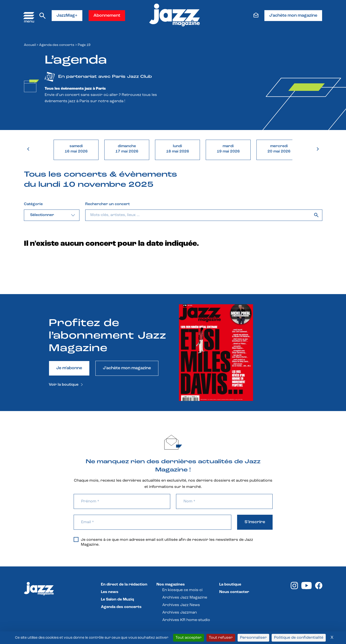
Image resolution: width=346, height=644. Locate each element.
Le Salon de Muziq (117, 600)
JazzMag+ (67, 16)
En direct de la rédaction (124, 585)
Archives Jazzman (180, 613)
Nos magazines (171, 585)
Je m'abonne (69, 368)
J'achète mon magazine (293, 16)
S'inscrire (255, 522)
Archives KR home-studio (186, 620)
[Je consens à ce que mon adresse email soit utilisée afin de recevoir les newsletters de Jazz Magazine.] (76, 539)
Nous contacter (234, 592)
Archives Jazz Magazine (185, 598)
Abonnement (107, 16)
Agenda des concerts (57, 45)
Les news (110, 592)
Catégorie (33, 204)
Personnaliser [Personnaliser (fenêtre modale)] (253, 638)
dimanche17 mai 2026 (127, 149)
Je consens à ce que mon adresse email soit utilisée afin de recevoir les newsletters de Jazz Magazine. (163, 542)
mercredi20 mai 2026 (279, 149)
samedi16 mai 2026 (76, 149)
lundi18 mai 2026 (178, 149)
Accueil (30, 45)
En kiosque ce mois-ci (182, 590)
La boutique (230, 585)
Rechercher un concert (107, 204)
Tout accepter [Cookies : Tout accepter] (189, 638)
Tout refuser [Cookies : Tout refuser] (221, 638)
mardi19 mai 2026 (228, 149)
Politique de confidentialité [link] (299, 638)
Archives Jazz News (181, 605)
